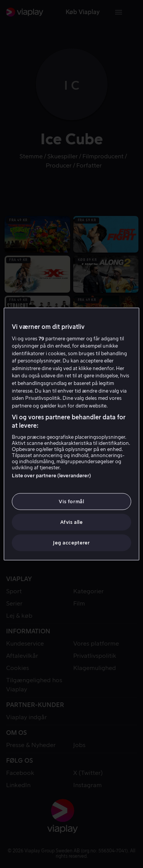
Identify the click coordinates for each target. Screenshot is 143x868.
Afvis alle (71, 522)
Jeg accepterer (71, 543)
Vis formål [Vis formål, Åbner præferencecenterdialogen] (71, 501)
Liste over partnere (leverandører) (51, 475)
